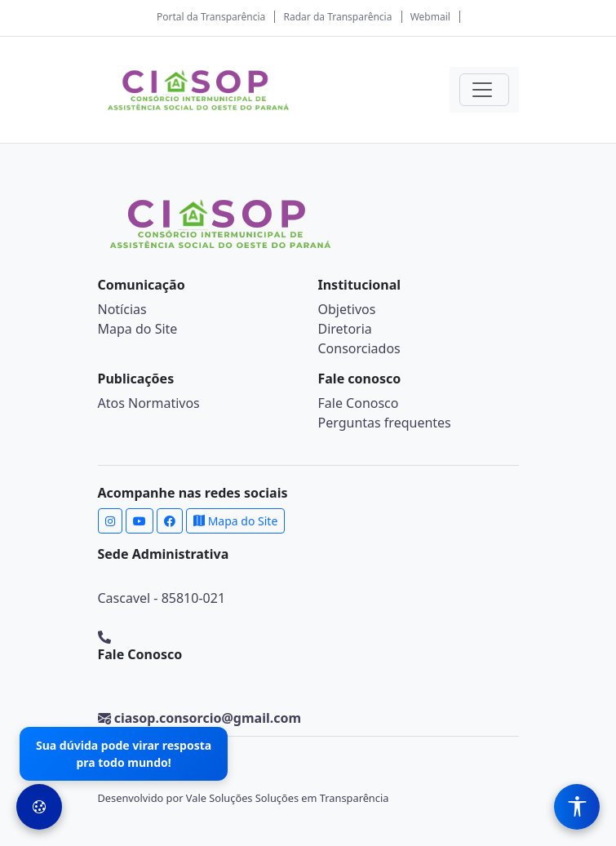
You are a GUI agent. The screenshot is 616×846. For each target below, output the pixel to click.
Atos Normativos (149, 403)
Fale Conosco (359, 403)
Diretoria (345, 329)
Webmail (430, 17)
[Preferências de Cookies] (39, 807)
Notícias (122, 309)
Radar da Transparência (338, 17)
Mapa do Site (138, 329)
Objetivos (347, 309)
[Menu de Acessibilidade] (577, 807)
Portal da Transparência (211, 17)
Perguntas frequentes (385, 423)
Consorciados (359, 348)
